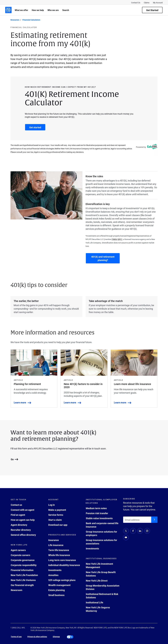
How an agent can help (23, 520)
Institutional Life (94, 602)
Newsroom (17, 590)
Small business (56, 595)
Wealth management (59, 585)
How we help (38, 10)
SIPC (120, 239)
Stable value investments (99, 518)
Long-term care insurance (62, 560)
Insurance (54, 540)
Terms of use (16, 637)
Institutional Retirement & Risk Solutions (102, 596)
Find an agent (18, 515)
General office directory (23, 535)
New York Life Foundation (24, 575)
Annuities (53, 575)
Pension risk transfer (97, 513)
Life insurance (56, 545)
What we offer (21, 10)
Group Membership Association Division (103, 587)
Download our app (58, 525)
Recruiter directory (21, 530)
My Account (158, 3)
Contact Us (136, 3)
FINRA (114, 239)
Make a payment (57, 510)
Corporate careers (20, 555)
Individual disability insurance (64, 565)
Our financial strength (22, 585)
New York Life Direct (97, 581)
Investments (55, 570)
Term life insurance (59, 550)
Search (66, 10)
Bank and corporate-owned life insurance (102, 525)
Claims (147, 3)
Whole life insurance (59, 555)
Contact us (16, 505)
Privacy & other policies (37, 637)
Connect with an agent (23, 510)
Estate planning (57, 590)
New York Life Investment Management (99, 565)
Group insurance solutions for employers (101, 533)
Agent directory (19, 525)
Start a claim (55, 520)
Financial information (22, 570)
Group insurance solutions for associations (101, 542)
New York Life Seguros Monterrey (98, 609)
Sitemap (56, 637)
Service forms (56, 515)
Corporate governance (23, 560)
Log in (52, 505)
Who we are (53, 10)
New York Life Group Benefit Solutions (101, 574)
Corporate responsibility (24, 565)
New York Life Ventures (23, 580)
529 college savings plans (62, 580)
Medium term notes (96, 508)
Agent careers (18, 550)
